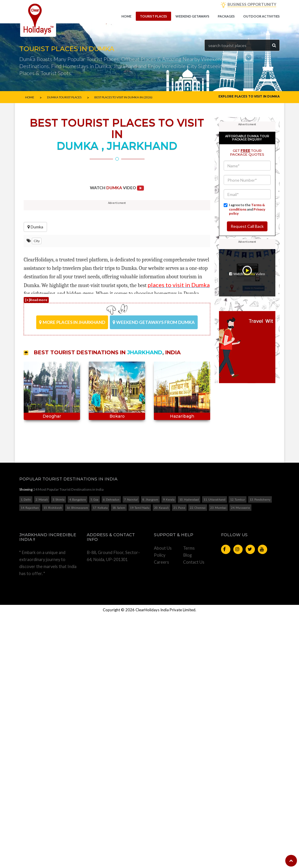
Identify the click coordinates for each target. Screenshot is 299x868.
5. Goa (94, 800)
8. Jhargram (150, 800)
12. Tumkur (238, 800)
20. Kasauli (161, 808)
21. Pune (179, 808)
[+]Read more (36, 329)
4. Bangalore (78, 800)
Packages (226, 16)
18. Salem (119, 808)
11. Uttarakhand (214, 800)
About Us (163, 848)
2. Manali (42, 800)
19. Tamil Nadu (140, 808)
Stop (119, 470)
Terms (189, 848)
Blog (187, 855)
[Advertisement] (117, 221)
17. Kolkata (100, 808)
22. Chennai (198, 808)
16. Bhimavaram (77, 808)
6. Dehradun (111, 800)
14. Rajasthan (30, 808)
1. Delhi (26, 800)
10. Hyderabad (189, 800)
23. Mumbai (218, 808)
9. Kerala (169, 800)
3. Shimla (59, 800)
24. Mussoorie (240, 808)
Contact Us (194, 862)
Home (126, 16)
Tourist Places (153, 16)
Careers (161, 862)
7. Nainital (131, 800)
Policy (160, 855)
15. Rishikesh (53, 808)
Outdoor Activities (261, 16)
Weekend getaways (192, 16)
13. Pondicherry (260, 800)
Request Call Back (247, 401)
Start (115, 470)
